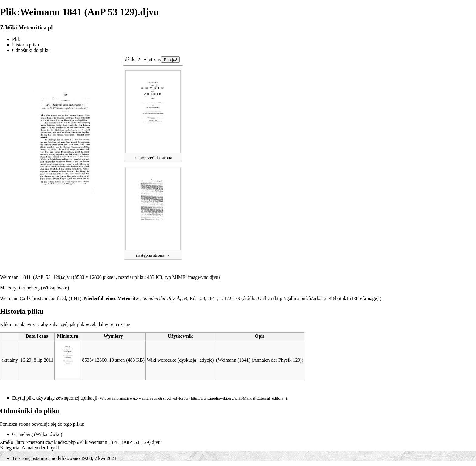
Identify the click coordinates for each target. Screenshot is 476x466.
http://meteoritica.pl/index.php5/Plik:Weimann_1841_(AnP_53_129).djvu (89, 442)
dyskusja (188, 360)
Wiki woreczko (161, 360)
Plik (16, 39)
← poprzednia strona (153, 158)
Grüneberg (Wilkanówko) (44, 288)
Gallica (265, 298)
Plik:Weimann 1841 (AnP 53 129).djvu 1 (142, 60)
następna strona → (153, 255)
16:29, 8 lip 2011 (37, 360)
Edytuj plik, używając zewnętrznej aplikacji (55, 398)
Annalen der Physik (41, 448)
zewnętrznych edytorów (169, 398)
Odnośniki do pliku (31, 50)
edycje (206, 360)
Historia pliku (25, 45)
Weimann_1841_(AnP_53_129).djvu (36, 277)
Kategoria (10, 448)
